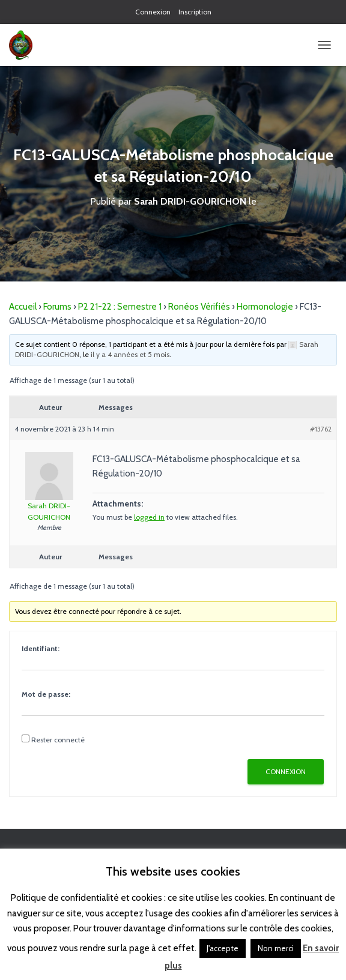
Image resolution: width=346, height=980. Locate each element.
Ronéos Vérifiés (199, 307)
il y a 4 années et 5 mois (130, 354)
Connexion (153, 12)
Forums (57, 307)
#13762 (321, 429)
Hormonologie (265, 307)
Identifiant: (41, 648)
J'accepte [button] (223, 948)
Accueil (23, 307)
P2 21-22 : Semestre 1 (120, 307)
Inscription (195, 12)
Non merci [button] (276, 948)
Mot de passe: (46, 694)
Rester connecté (58, 740)
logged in (149, 517)
